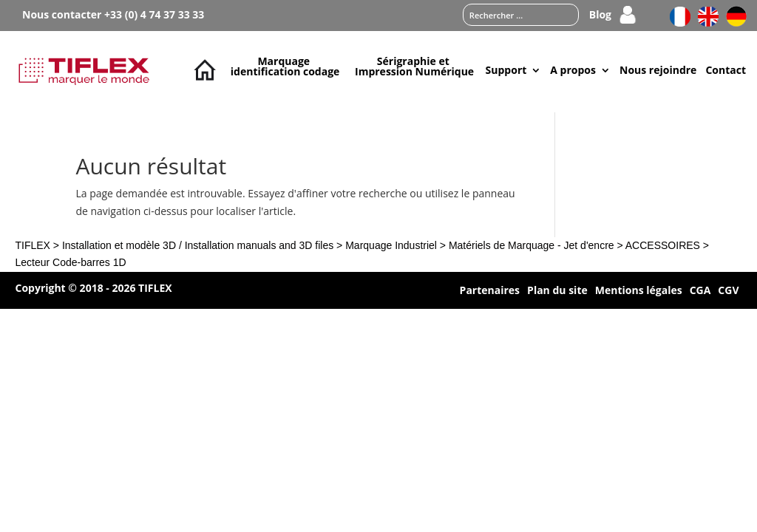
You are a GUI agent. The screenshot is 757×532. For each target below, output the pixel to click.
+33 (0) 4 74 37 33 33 (154, 14)
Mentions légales (639, 291)
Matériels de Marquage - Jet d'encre (532, 245)
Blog (600, 16)
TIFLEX (32, 245)
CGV (728, 291)
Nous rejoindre (658, 70)
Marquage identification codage (285, 66)
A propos (573, 70)
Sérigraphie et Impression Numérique (414, 66)
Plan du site (557, 291)
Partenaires (490, 291)
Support (506, 70)
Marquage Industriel (391, 245)
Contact (726, 70)
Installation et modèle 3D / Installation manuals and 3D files (198, 245)
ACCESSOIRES (663, 245)
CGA (700, 291)
